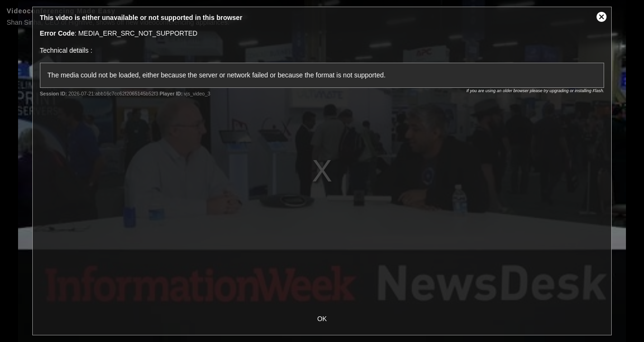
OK (322, 319)
